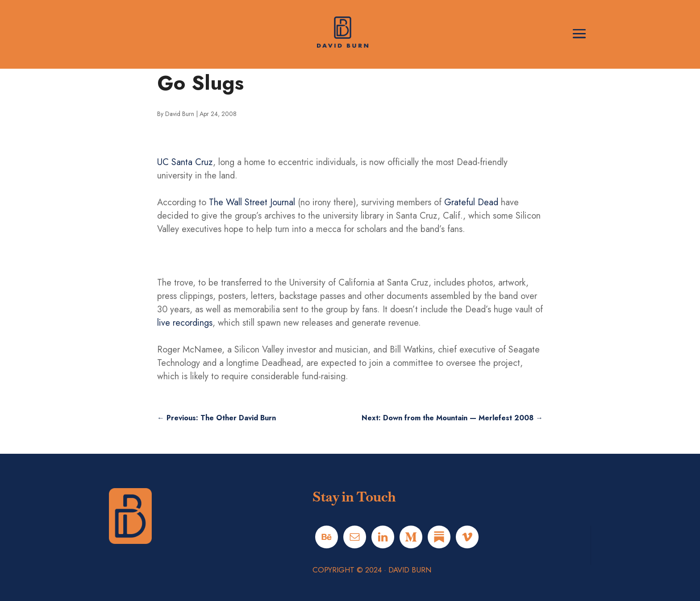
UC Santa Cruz (185, 162)
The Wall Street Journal (252, 202)
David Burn (180, 114)
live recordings (185, 323)
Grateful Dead (471, 202)
